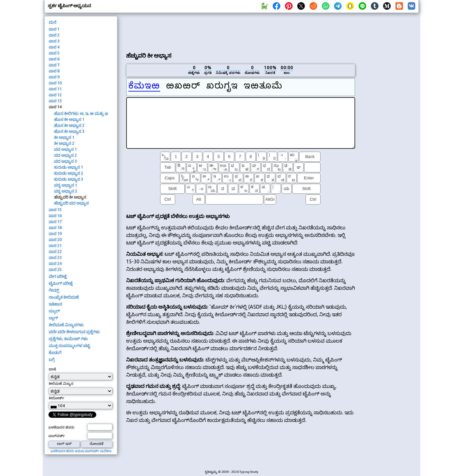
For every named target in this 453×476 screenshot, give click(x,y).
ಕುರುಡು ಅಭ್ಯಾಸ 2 (69, 173)
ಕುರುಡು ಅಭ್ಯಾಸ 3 (69, 179)
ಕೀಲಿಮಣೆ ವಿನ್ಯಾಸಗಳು (66, 325)
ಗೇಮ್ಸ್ (54, 290)
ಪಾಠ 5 (54, 53)
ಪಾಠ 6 (54, 59)
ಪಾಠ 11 (55, 89)
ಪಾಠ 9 (54, 77)
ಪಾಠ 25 (55, 269)
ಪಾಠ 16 (55, 216)
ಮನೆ (53, 22)
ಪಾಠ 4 (54, 47)
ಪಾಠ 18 (55, 227)
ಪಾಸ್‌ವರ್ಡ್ (57, 436)
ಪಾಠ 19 (55, 233)
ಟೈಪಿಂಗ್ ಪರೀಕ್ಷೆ (61, 283)
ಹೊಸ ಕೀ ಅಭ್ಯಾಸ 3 (69, 131)
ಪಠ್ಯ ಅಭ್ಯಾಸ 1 (66, 185)
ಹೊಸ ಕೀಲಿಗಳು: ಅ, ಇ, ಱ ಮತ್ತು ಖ (81, 113)
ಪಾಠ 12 (55, 95)
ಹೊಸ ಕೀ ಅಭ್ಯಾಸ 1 (69, 119)
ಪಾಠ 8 (54, 71)
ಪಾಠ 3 (54, 41)
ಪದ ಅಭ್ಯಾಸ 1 (65, 149)
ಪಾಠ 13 (55, 101)
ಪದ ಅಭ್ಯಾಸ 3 (65, 161)
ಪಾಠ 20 (55, 239)
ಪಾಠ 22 (55, 251)
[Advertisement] (241, 32)
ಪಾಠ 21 (55, 245)
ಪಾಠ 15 (55, 210)
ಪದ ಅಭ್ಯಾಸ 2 (65, 155)
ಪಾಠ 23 (55, 257)
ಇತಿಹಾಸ (55, 304)
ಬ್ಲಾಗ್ (53, 318)
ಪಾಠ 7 (54, 65)
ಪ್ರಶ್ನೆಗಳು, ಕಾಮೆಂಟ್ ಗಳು (68, 339)
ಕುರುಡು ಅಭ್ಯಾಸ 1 (69, 167)
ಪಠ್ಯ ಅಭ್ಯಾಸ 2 (66, 191)
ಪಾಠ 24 (55, 263)
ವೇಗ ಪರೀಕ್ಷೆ (58, 276)
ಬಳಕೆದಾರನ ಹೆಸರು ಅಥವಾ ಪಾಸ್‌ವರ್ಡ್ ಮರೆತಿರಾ (81, 451)
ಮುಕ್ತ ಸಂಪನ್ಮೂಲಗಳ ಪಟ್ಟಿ (70, 345)
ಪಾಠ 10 (55, 83)
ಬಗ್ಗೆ (52, 359)
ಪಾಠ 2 (54, 35)
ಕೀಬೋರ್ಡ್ (56, 398)
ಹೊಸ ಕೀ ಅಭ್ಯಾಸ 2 (69, 125)
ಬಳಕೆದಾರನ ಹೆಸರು (61, 427)
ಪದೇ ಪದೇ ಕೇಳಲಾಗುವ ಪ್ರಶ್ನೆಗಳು (74, 332)
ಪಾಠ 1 (54, 29)
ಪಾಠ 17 (55, 221)
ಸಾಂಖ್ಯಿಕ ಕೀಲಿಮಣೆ (64, 297)
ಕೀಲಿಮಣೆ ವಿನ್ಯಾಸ (61, 384)
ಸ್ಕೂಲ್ (54, 311)
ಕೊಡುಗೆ (55, 352)
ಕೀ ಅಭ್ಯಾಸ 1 (64, 137)
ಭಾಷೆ (52, 369)
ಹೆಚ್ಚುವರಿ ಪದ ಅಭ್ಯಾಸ (71, 203)
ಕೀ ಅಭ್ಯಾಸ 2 (64, 143)
